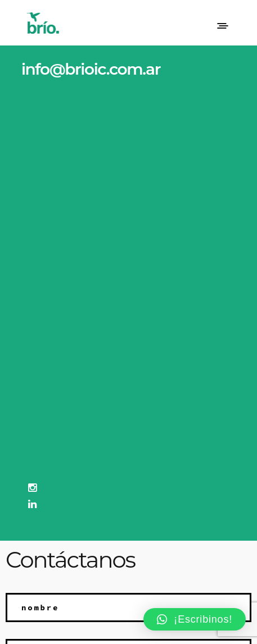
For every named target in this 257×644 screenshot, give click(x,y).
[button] (195, 619)
